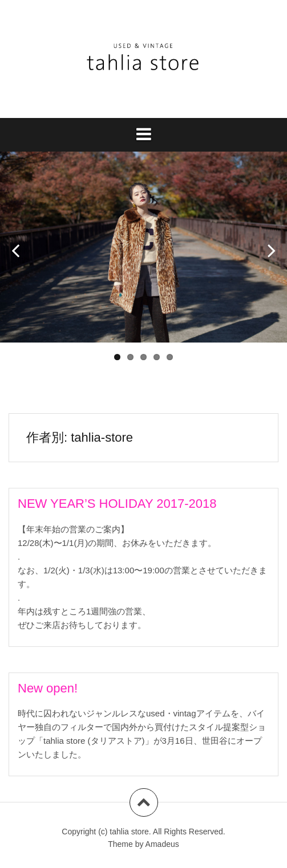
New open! (48, 688)
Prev (20, 246)
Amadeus (162, 844)
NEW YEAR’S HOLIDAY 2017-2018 (117, 504)
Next (267, 246)
